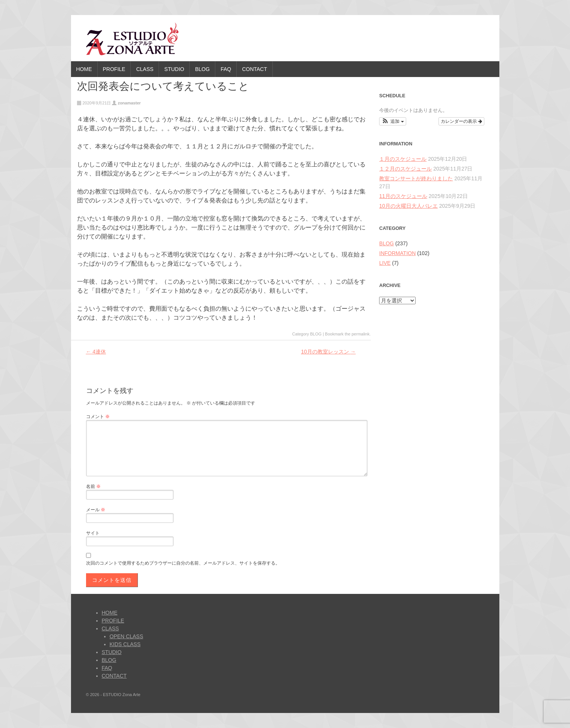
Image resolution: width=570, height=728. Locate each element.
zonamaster (129, 103)
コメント (98, 417)
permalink (361, 334)
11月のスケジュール (403, 196)
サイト (93, 533)
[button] (392, 121)
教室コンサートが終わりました (416, 178)
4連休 (96, 352)
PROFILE (114, 69)
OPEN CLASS (126, 636)
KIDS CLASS (125, 644)
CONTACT (255, 69)
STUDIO (174, 69)
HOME (84, 69)
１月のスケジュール (403, 159)
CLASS (145, 69)
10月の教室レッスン (328, 352)
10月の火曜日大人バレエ (408, 206)
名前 (93, 486)
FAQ (226, 69)
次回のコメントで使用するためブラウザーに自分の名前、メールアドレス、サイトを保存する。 (183, 563)
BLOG (202, 69)
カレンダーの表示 (461, 121)
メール (96, 510)
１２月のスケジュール (405, 169)
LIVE (385, 263)
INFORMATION (397, 253)
